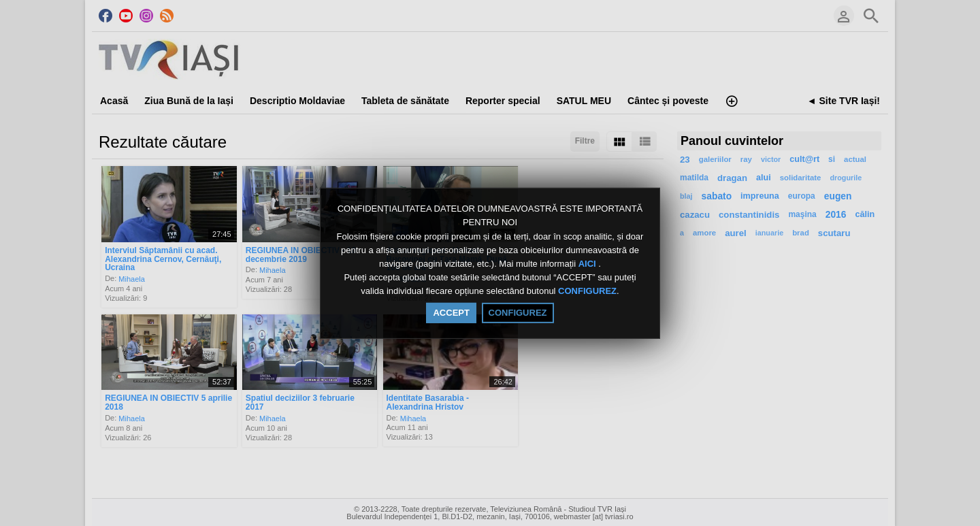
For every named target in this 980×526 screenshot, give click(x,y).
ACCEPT (451, 313)
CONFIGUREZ (587, 292)
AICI (589, 264)
